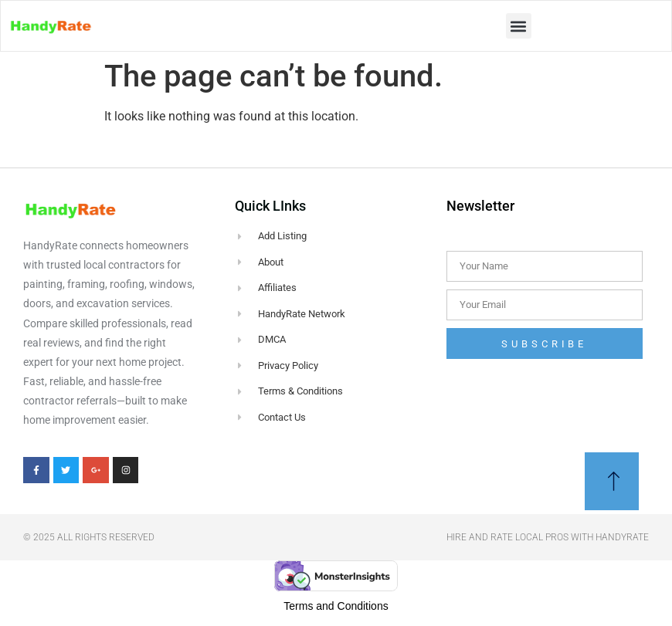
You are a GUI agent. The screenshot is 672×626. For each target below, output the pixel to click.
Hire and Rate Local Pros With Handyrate (548, 537)
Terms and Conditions (336, 606)
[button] (519, 26)
